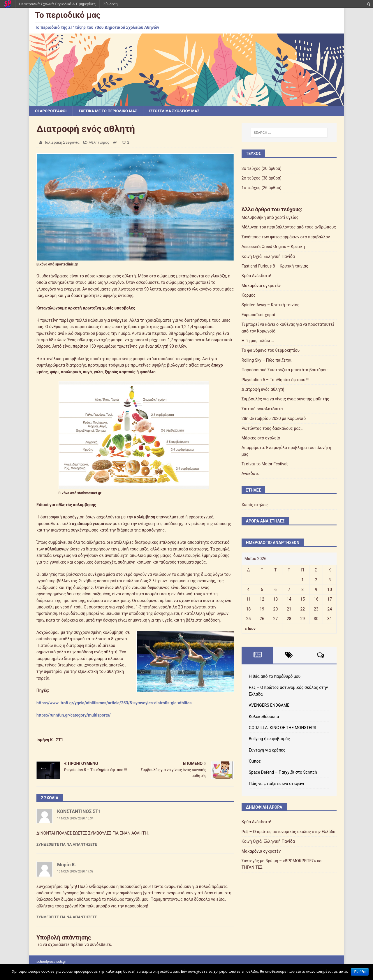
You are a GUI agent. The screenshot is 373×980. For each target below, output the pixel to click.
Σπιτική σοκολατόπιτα (262, 409)
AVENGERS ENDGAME (269, 705)
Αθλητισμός (99, 143)
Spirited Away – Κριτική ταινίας (271, 305)
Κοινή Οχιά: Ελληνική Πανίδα (268, 256)
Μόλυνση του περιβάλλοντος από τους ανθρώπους (289, 227)
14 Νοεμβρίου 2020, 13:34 (75, 819)
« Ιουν (250, 629)
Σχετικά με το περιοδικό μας (111, 111)
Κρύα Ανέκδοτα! (256, 276)
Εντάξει (360, 972)
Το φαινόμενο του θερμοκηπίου (271, 351)
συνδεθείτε (100, 945)
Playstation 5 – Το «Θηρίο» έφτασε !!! (276, 380)
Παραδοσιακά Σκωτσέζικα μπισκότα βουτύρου (285, 370)
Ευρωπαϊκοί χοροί (258, 315)
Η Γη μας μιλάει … (258, 341)
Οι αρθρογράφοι (51, 111)
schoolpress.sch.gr (51, 962)
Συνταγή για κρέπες (267, 750)
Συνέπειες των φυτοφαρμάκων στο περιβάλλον (286, 237)
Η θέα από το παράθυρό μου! (275, 677)
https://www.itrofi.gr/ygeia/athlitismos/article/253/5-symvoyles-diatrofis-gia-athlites (114, 703)
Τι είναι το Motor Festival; (265, 464)
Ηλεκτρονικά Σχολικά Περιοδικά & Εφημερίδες (57, 4)
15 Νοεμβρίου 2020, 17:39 (75, 872)
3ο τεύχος (251, 169)
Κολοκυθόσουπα (264, 717)
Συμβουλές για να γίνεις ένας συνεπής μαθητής (285, 399)
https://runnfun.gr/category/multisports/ (74, 715)
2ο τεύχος (251, 178)
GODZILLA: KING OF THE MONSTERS (283, 728)
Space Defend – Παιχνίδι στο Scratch (283, 773)
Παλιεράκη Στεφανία (61, 143)
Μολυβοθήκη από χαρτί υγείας (270, 218)
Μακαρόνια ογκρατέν (261, 286)
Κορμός (249, 295)
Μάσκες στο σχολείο (261, 438)
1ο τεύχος (251, 188)
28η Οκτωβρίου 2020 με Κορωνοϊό (274, 419)
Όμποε (255, 761)
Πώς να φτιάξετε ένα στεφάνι (277, 784)
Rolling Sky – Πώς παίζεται (267, 360)
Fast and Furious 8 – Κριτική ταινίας (275, 266)
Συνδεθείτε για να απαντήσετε (67, 845)
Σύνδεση (110, 4)
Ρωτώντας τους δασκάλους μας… (273, 429)
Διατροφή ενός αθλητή (263, 390)
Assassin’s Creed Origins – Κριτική (273, 247)
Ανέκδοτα (251, 474)
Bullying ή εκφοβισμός (269, 739)
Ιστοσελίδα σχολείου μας (180, 111)
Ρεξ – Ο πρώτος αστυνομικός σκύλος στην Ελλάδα (288, 832)
